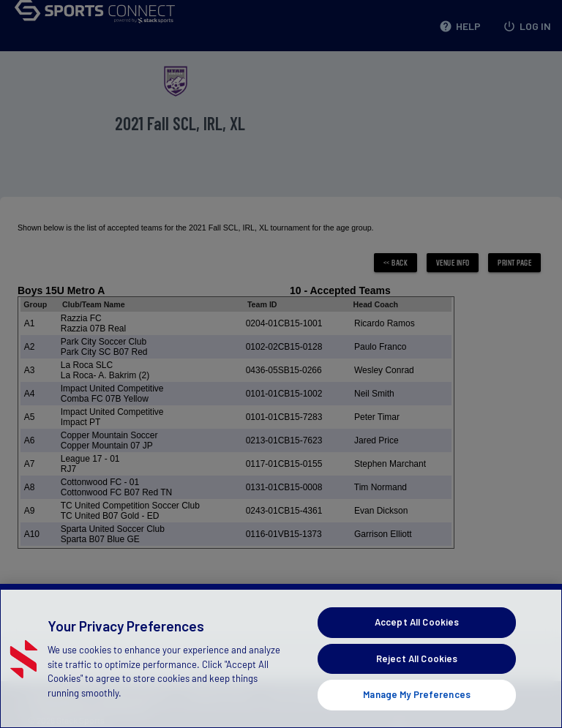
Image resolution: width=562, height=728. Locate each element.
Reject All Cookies (417, 658)
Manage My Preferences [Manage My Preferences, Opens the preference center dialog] (417, 694)
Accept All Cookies (417, 622)
